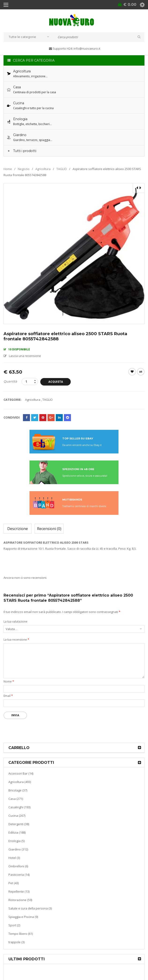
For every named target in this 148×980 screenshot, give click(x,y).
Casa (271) (16, 799)
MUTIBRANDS (72, 500)
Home (8, 169)
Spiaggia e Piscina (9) (23, 917)
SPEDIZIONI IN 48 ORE (78, 469)
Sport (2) (14, 925)
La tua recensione (16, 640)
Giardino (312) (18, 849)
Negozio (24, 169)
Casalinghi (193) (19, 807)
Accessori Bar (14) (21, 773)
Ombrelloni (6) (18, 866)
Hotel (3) (14, 858)
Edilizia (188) (17, 832)
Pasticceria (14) (19, 875)
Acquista (56, 382)
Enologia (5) (17, 841)
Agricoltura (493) (20, 782)
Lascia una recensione (25, 356)
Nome (9, 681)
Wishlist (132, 372)
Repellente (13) (19, 891)
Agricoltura (43, 169)
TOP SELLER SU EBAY (78, 438)
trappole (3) (17, 942)
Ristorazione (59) (20, 900)
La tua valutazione (15, 622)
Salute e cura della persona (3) (30, 908)
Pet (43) (14, 883)
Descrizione (18, 529)
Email (8, 696)
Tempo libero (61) (21, 934)
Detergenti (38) (19, 824)
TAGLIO (62, 169)
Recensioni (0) (49, 529)
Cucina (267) (17, 816)
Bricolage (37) (18, 790)
